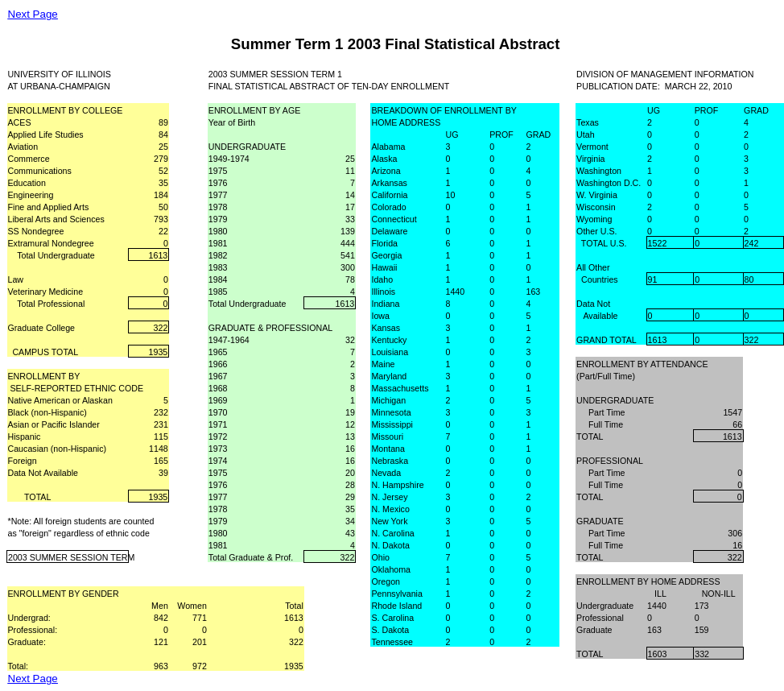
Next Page (33, 14)
